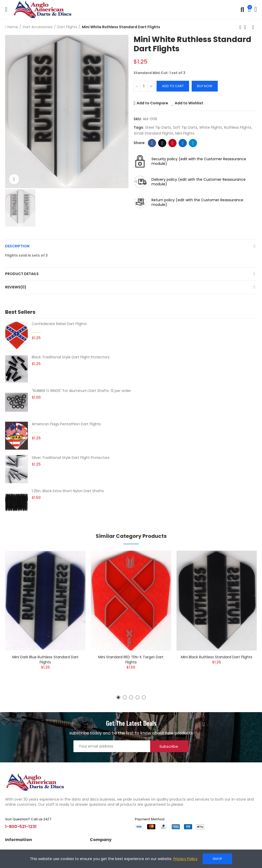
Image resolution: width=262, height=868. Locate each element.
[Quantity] (144, 86)
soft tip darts (185, 127)
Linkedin (183, 143)
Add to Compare (152, 103)
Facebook (152, 143)
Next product (253, 27)
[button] (118, 697)
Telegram (193, 143)
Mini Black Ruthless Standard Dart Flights (217, 657)
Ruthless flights (238, 127)
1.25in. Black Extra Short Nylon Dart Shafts (68, 491)
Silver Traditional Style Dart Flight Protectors (71, 458)
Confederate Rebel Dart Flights (59, 324)
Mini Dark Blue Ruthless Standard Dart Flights (45, 660)
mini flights (185, 133)
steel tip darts (158, 127)
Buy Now (205, 86)
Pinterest (173, 143)
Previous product (240, 27)
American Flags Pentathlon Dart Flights (66, 424)
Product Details (22, 274)
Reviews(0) (16, 287)
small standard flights (154, 133)
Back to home (247, 27)
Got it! (217, 859)
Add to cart (173, 86)
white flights (211, 127)
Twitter (162, 143)
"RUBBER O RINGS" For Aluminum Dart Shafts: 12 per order (81, 391)
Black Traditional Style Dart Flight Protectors (71, 357)
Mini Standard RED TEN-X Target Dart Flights (131, 660)
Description (17, 246)
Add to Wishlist (189, 103)
